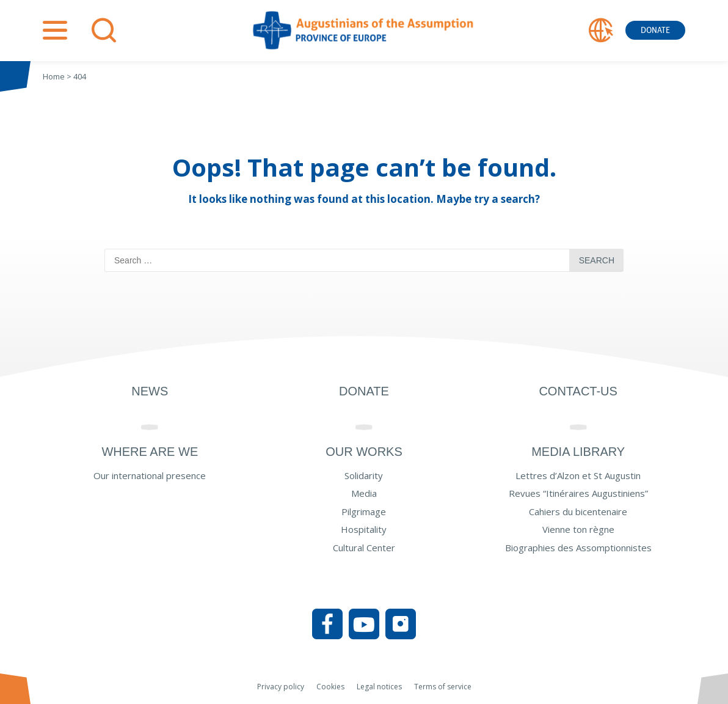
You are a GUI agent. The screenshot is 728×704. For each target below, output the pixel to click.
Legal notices (379, 687)
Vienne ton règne (578, 529)
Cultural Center (364, 548)
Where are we (150, 452)
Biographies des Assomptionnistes (578, 548)
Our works (364, 452)
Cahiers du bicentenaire (578, 512)
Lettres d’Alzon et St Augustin (578, 475)
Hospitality (364, 529)
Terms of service (443, 687)
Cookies (330, 687)
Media (364, 493)
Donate (655, 30)
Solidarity (364, 475)
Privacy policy (281, 687)
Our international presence (150, 475)
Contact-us (578, 391)
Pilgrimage (364, 512)
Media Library (578, 452)
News (150, 391)
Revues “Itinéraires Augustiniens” (578, 493)
